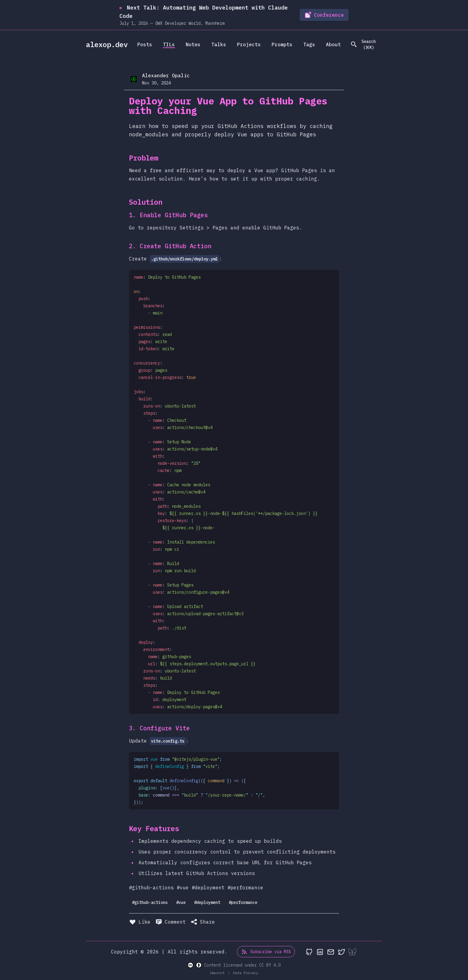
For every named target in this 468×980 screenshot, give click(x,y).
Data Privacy (246, 973)
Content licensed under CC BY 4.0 (234, 965)
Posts (145, 44)
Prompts (282, 44)
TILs (169, 44)
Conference (324, 15)
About (333, 44)
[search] (366, 44)
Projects (249, 44)
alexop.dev (107, 44)
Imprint (218, 973)
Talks (219, 44)
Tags (309, 44)
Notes (193, 44)
